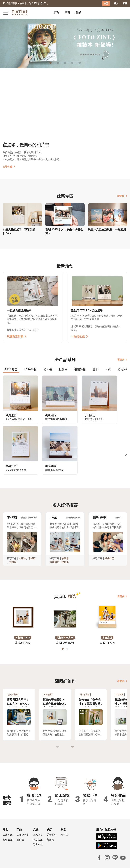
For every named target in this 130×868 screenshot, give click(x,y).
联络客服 (38, 828)
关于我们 (52, 823)
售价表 (20, 828)
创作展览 (8, 828)
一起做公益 (80, 336)
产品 (57, 12)
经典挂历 (109, 547)
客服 (125, 3)
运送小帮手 (23, 823)
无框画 (13, 551)
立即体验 (9, 166)
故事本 (65, 547)
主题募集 (8, 823)
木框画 (32, 547)
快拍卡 (65, 551)
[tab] (57, 13)
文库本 (22, 547)
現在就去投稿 (17, 336)
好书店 (64, 823)
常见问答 (38, 823)
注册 (106, 3)
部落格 (51, 828)
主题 (68, 12)
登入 (116, 3)
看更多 (122, 196)
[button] (23, 605)
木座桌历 (55, 551)
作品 (78, 12)
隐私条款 (38, 833)
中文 (123, 863)
